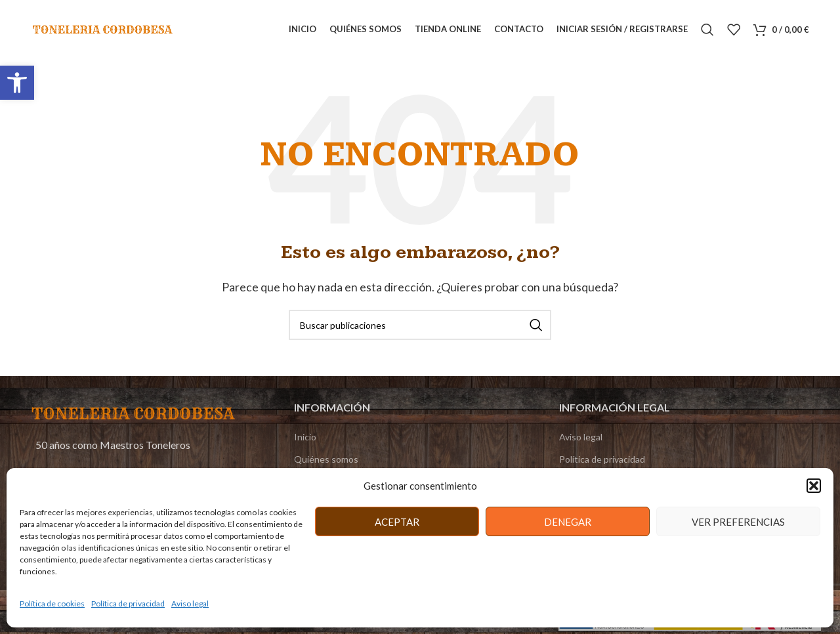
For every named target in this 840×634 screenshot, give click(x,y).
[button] (17, 83)
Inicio (305, 437)
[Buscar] (707, 30)
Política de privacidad (128, 603)
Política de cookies (52, 603)
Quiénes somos (326, 459)
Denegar (568, 522)
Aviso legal (190, 603)
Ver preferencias (738, 522)
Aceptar (397, 522)
